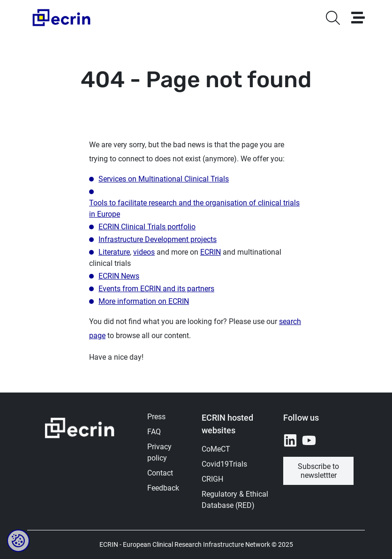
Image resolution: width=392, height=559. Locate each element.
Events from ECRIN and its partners (156, 289)
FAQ (154, 432)
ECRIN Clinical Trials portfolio (147, 227)
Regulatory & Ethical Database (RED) (235, 500)
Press (156, 417)
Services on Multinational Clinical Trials (164, 179)
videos (144, 252)
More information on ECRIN (144, 301)
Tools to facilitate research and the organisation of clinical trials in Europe (194, 208)
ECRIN (211, 252)
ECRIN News (119, 276)
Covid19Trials (224, 464)
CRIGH (212, 479)
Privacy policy (159, 452)
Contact (160, 473)
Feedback (163, 488)
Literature (114, 252)
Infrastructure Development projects (158, 239)
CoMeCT (216, 449)
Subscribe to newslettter (318, 471)
